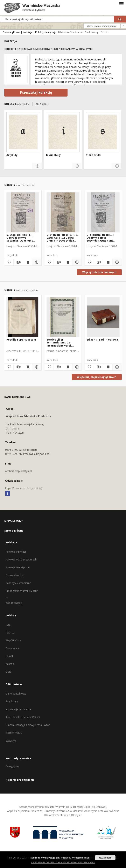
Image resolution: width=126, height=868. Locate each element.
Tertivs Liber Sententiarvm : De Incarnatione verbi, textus (59, 343)
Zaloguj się (12, 766)
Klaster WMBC (14, 733)
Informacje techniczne (19, 709)
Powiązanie (12, 648)
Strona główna (12, 32)
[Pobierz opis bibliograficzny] (18, 262)
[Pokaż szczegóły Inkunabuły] (77, 166)
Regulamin (12, 701)
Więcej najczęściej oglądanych (97, 377)
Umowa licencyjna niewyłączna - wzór (28, 725)
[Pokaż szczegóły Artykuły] (37, 166)
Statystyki (11, 741)
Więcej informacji (81, 858)
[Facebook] (8, 494)
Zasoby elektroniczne (18, 583)
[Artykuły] (23, 132)
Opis (8, 672)
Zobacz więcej (14, 603)
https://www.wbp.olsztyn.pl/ (24, 488)
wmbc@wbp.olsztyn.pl (18, 471)
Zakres (10, 664)
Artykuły (12, 155)
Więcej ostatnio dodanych (99, 272)
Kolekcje (28, 32)
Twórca (10, 633)
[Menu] (121, 3)
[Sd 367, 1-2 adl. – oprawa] (103, 317)
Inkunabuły (53, 155)
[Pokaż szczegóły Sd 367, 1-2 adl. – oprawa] (117, 367)
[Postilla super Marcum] (23, 317)
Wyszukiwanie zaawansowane (102, 26)
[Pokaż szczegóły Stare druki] (117, 166)
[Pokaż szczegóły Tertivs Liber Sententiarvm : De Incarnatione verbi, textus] (76, 367)
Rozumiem (105, 858)
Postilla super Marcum (21, 340)
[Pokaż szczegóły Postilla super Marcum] (36, 367)
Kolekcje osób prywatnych (21, 560)
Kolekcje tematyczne (18, 567)
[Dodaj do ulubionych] (9, 262)
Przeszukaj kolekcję (36, 93)
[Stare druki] (103, 132)
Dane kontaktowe (16, 694)
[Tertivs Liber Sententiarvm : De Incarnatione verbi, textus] (63, 317)
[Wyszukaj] (120, 19)
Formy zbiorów (15, 575)
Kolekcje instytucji (45, 32)
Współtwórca (13, 640)
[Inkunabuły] (63, 132)
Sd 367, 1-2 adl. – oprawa (102, 340)
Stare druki (93, 155)
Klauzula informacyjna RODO (23, 717)
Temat (9, 656)
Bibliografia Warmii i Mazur (22, 591)
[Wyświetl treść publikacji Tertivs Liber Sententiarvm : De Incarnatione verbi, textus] (68, 367)
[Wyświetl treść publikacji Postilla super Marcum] (28, 367)
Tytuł (8, 625)
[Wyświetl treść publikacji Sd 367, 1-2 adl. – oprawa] (108, 367)
